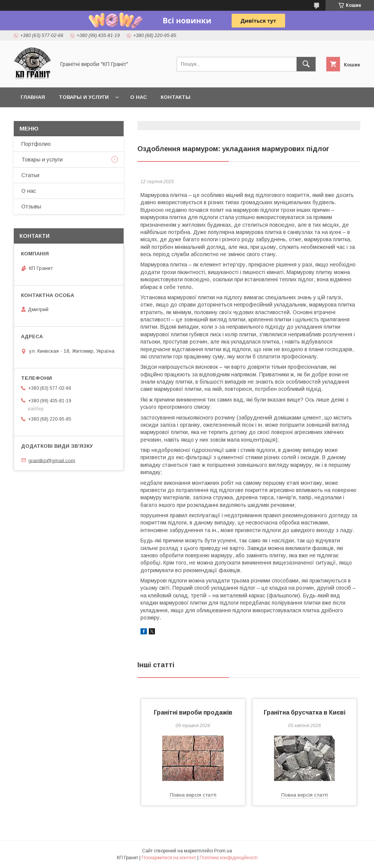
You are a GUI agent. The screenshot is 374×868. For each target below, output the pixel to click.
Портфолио (36, 144)
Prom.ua (223, 851)
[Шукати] (306, 64)
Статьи (30, 175)
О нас (139, 97)
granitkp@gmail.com (52, 460)
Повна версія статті (193, 795)
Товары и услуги (84, 97)
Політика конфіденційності (229, 858)
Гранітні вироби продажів (193, 712)
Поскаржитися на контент (169, 858)
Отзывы (31, 207)
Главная (33, 97)
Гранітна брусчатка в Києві (305, 712)
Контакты (176, 97)
